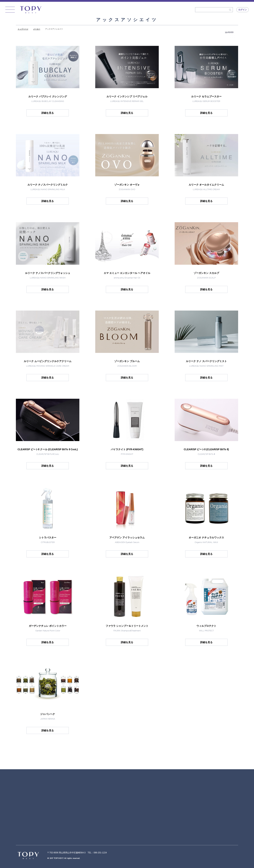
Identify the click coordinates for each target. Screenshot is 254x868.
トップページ (23, 29)
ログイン (243, 10)
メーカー (37, 29)
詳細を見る (48, 113)
